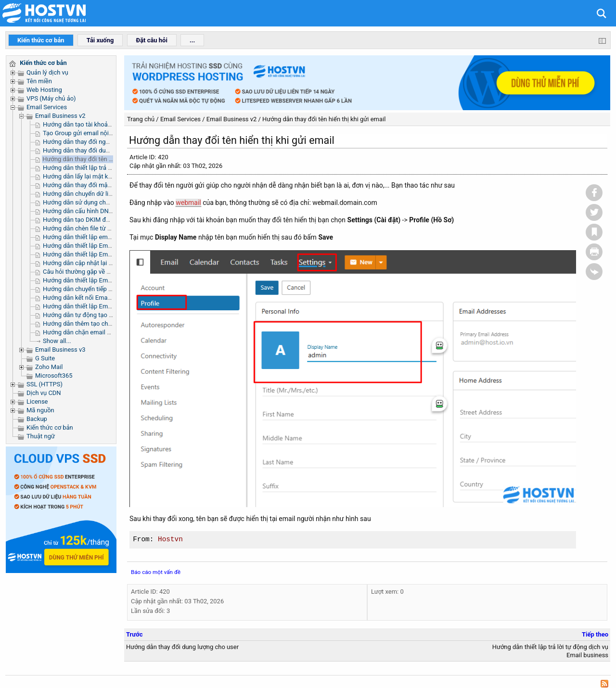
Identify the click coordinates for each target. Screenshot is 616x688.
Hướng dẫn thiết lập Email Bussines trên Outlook (110, 280)
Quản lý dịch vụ (47, 72)
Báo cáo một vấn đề (156, 572)
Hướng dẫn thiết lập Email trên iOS (90, 306)
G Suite (45, 358)
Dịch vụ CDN (44, 393)
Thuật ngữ (41, 436)
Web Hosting (44, 90)
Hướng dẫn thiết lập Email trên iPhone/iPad (103, 254)
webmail (188, 203)
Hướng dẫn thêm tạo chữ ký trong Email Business (111, 324)
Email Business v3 (60, 350)
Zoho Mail (49, 367)
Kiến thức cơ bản (50, 427)
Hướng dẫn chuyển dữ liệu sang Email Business (109, 194)
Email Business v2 (60, 116)
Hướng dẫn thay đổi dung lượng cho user (99, 150)
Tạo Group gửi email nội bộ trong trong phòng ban (112, 133)
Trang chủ (141, 119)
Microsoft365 (54, 376)
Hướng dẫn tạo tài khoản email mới (91, 124)
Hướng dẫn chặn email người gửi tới (92, 332)
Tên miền (39, 81)
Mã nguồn (40, 410)
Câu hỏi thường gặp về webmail (86, 272)
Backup (37, 419)
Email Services (47, 107)
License (37, 401)
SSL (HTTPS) (45, 384)
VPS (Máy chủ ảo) (51, 98)
